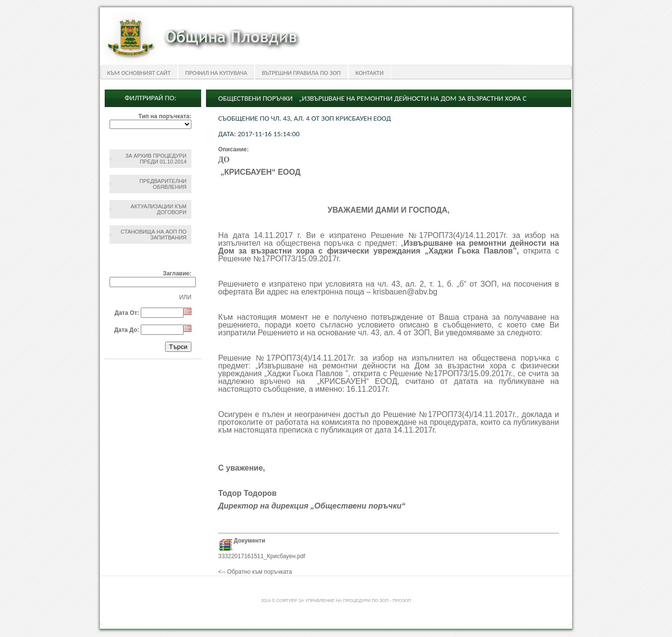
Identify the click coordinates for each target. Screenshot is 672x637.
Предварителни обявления (163, 184)
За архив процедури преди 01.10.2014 (156, 159)
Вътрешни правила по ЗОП (301, 73)
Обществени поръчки (255, 98)
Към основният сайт (139, 73)
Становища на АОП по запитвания (154, 235)
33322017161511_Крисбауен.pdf (262, 556)
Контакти (370, 73)
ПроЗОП (402, 601)
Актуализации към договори (159, 209)
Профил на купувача (216, 73)
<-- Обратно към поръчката (255, 572)
